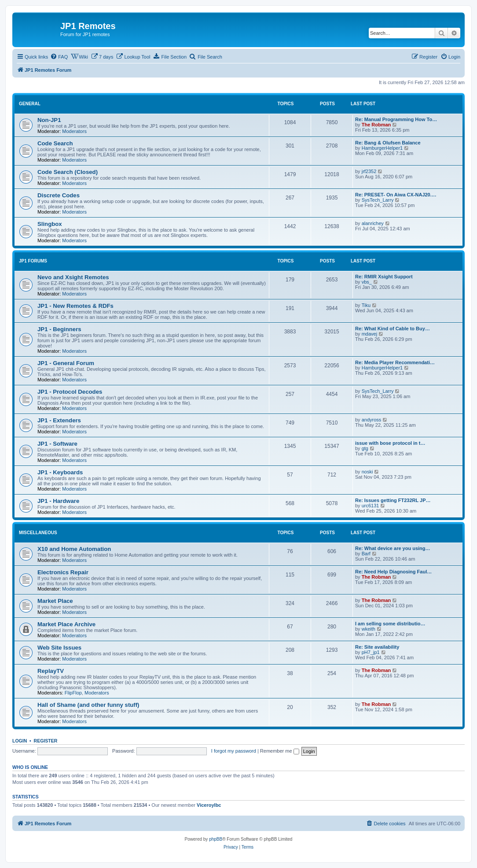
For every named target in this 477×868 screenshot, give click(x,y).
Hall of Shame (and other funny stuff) (88, 705)
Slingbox (50, 224)
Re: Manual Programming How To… (396, 119)
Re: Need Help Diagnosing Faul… (393, 572)
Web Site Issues (59, 648)
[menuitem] (59, 57)
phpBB (216, 839)
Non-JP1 (49, 120)
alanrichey (373, 223)
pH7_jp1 (371, 652)
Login (20, 741)
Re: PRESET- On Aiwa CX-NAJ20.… (396, 195)
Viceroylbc (209, 805)
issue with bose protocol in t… (390, 443)
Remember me (280, 751)
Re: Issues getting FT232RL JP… (393, 500)
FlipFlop (73, 693)
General (30, 104)
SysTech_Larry (378, 200)
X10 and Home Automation (74, 549)
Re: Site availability (377, 647)
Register (46, 741)
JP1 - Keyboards (60, 472)
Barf (366, 554)
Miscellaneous (38, 533)
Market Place (55, 601)
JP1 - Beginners (59, 329)
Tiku (366, 305)
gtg (365, 448)
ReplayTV (51, 671)
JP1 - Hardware (58, 501)
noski (367, 472)
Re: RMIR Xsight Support (384, 277)
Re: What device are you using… (393, 548)
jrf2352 (369, 171)
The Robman (376, 125)
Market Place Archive (66, 624)
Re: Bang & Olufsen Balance (388, 143)
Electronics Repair (63, 572)
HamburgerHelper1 (382, 148)
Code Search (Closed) (68, 172)
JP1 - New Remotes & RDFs (75, 306)
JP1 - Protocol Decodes (70, 392)
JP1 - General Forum (66, 363)
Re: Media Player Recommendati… (395, 362)
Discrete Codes (59, 195)
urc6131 (371, 506)
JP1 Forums (33, 261)
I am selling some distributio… (390, 624)
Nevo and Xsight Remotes (73, 277)
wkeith (369, 629)
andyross (372, 420)
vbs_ (367, 282)
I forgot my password (234, 751)
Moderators (74, 131)
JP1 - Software (57, 444)
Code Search (55, 143)
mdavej (369, 334)
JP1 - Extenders (59, 420)
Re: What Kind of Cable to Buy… (393, 329)
